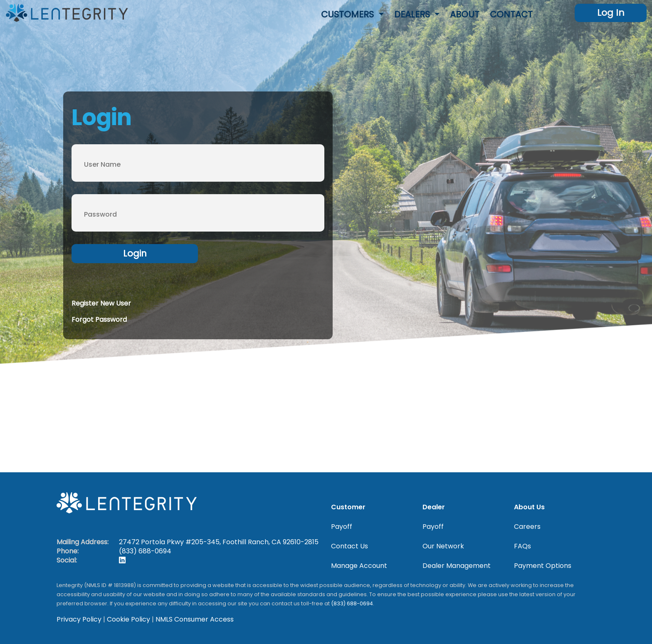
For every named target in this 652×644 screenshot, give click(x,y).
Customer (348, 507)
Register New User (101, 303)
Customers (349, 14)
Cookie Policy (128, 619)
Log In (611, 13)
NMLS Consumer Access (195, 619)
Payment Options (543, 566)
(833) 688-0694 (145, 551)
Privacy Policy (79, 619)
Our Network (443, 546)
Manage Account (359, 566)
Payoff (342, 527)
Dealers (413, 14)
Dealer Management (457, 566)
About (465, 14)
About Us (529, 507)
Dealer (434, 507)
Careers (527, 527)
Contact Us (349, 546)
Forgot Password (99, 320)
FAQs (522, 546)
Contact (511, 14)
